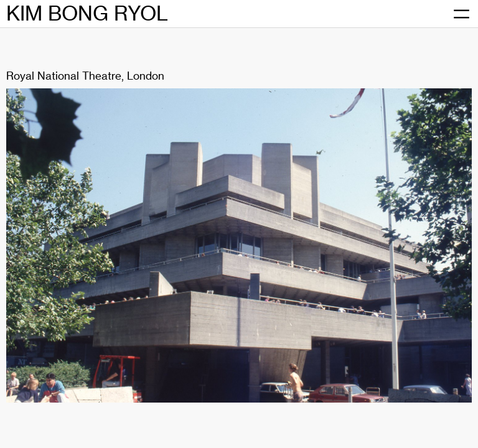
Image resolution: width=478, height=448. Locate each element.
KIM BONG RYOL (87, 13)
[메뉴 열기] (461, 14)
